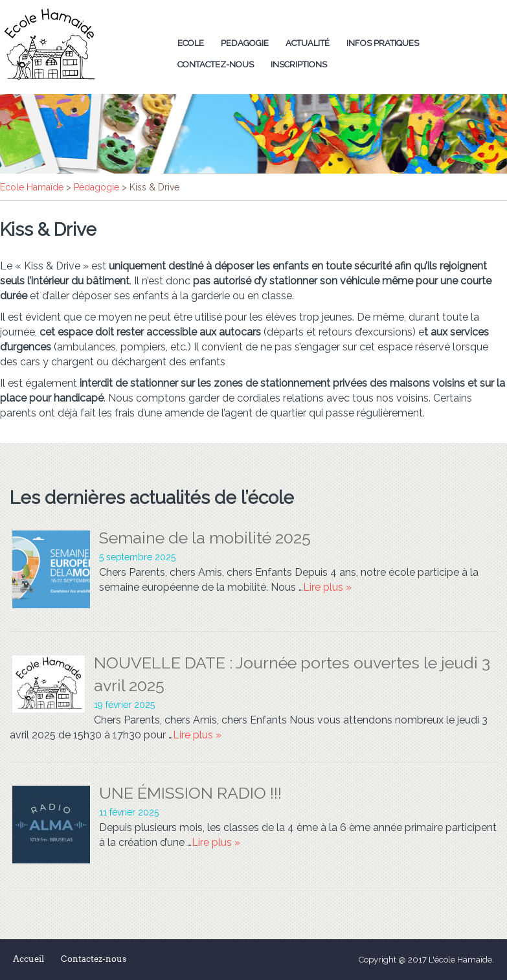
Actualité (308, 43)
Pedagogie (245, 43)
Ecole (191, 43)
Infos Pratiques (383, 43)
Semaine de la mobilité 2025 (205, 538)
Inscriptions (299, 64)
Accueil (28, 959)
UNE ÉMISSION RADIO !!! (190, 793)
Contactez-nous (216, 64)
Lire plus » (327, 587)
